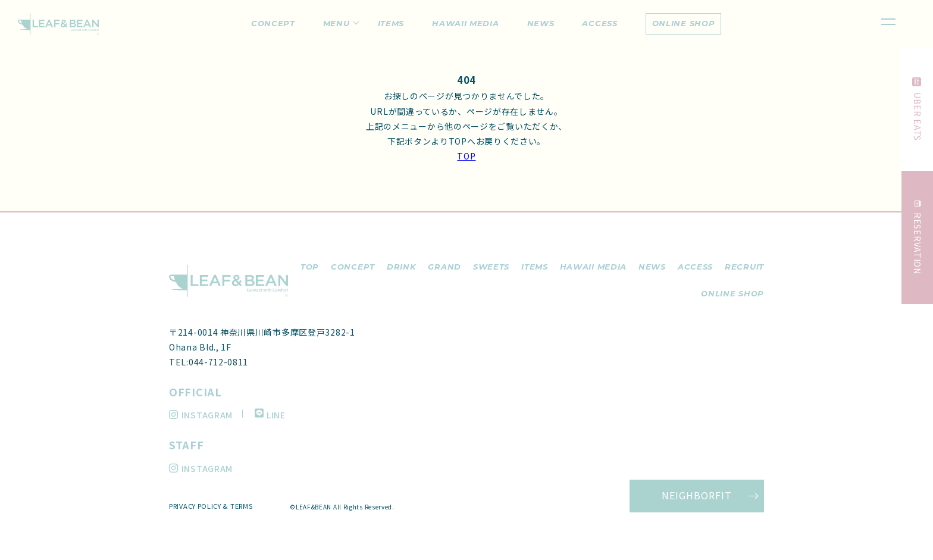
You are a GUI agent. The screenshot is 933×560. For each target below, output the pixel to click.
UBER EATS (918, 109)
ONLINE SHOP (732, 293)
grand (444, 267)
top (310, 267)
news (652, 267)
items (535, 267)
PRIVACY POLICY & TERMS (211, 506)
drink (402, 267)
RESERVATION (918, 237)
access (695, 267)
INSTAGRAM (201, 415)
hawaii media (593, 267)
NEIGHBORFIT (697, 495)
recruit (744, 267)
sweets (491, 267)
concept (353, 267)
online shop (684, 23)
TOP (466, 156)
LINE (270, 415)
